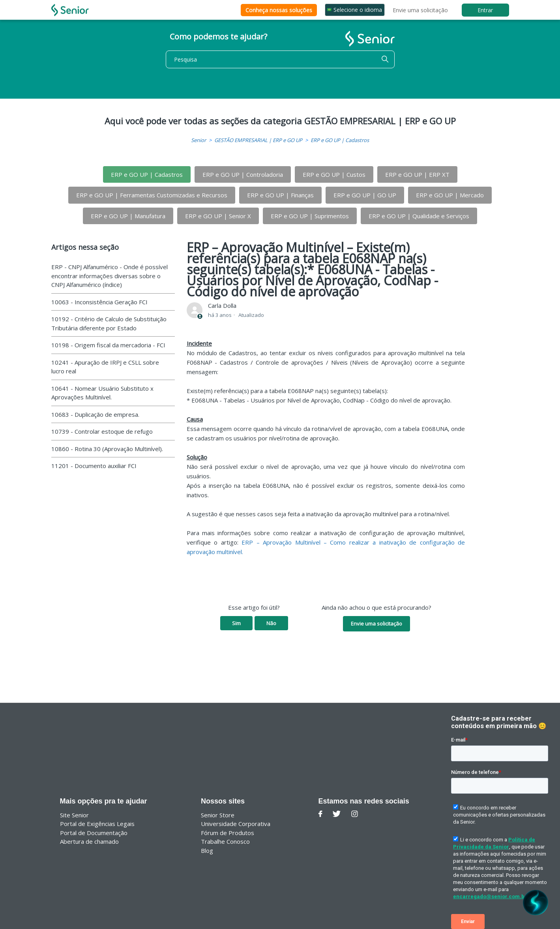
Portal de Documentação (94, 833)
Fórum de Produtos (228, 833)
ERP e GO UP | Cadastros (340, 140)
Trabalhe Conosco (225, 841)
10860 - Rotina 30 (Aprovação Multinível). (107, 449)
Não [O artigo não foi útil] (271, 623)
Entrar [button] (485, 10)
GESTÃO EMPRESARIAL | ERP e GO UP (258, 140)
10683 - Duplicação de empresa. (95, 414)
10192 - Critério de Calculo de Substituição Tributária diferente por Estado (109, 323)
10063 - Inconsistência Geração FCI (99, 302)
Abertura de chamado (89, 841)
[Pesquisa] (280, 59)
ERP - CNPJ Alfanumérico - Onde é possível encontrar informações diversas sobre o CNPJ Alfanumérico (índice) (110, 276)
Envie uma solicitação (420, 10)
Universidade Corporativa (236, 824)
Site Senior (74, 815)
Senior (199, 140)
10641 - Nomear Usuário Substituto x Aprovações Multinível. (102, 393)
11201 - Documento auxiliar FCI (94, 466)
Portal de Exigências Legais (97, 824)
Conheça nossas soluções (279, 10)
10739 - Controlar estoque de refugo (102, 431)
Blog (207, 850)
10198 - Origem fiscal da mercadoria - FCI (108, 345)
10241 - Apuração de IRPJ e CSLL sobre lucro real (105, 367)
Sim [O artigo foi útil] (236, 623)
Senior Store (218, 815)
